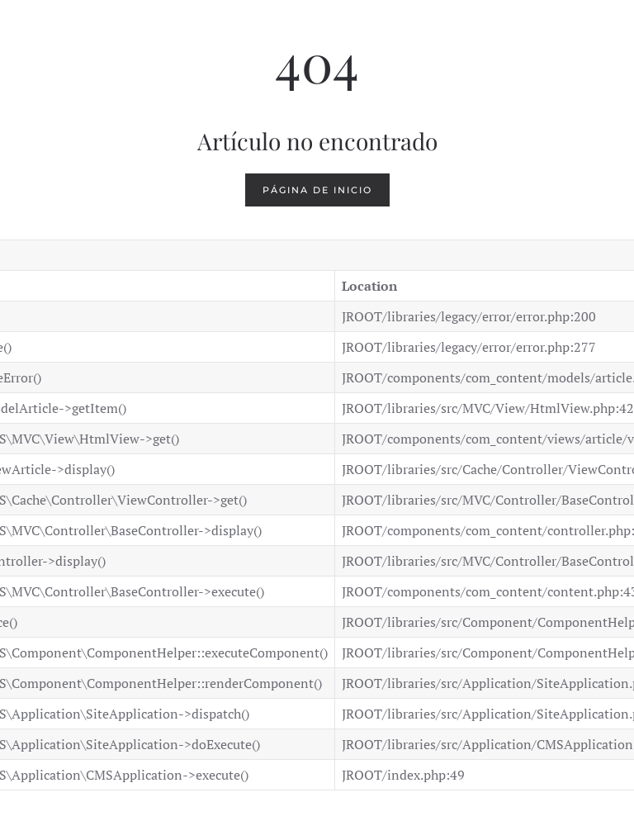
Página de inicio (317, 190)
